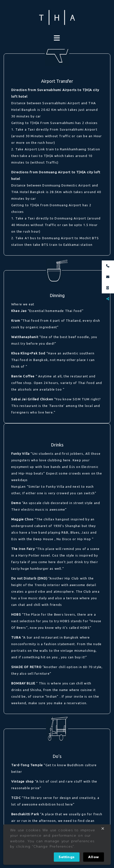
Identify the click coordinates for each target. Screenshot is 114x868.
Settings (67, 857)
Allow (94, 857)
